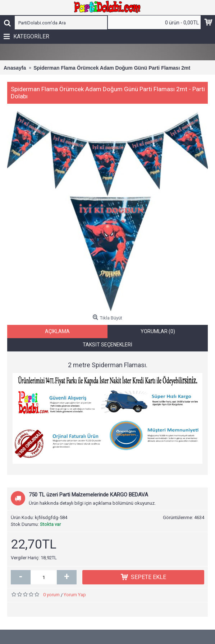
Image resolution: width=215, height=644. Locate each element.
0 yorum (51, 599)
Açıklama (57, 335)
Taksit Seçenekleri (107, 349)
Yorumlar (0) (158, 335)
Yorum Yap (75, 599)
